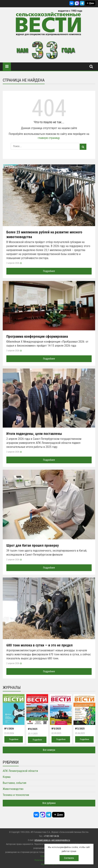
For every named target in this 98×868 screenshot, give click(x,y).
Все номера (49, 750)
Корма (7, 777)
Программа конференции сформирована (37, 336)
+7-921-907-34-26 (51, 836)
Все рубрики (49, 803)
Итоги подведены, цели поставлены (34, 434)
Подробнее (49, 271)
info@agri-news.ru (42, 840)
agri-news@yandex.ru (61, 840)
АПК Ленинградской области (20, 771)
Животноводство (13, 789)
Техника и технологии (16, 795)
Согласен (69, 858)
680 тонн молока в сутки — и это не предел (39, 645)
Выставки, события (15, 783)
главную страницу (49, 138)
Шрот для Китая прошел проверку (33, 545)
